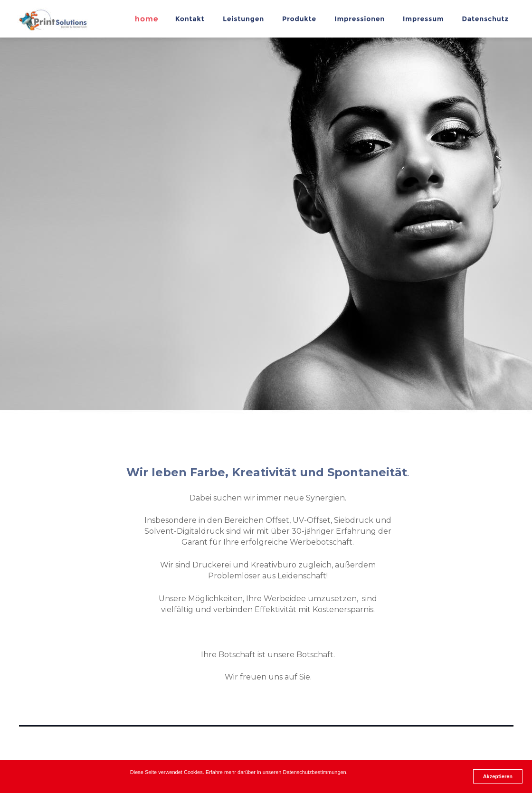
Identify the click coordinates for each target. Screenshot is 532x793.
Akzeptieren (498, 776)
